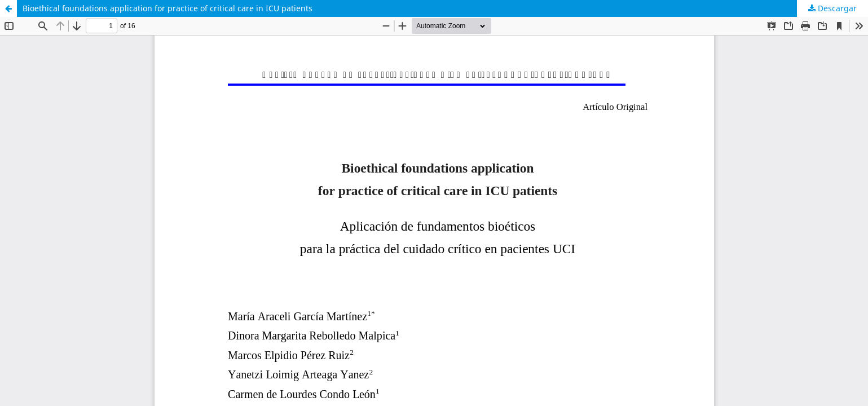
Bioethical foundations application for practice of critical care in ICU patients (168, 8)
